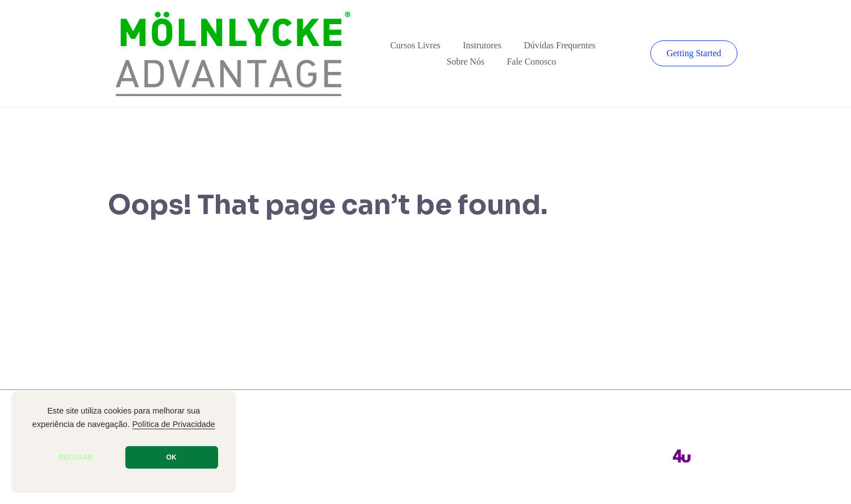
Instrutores (482, 45)
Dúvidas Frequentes (560, 45)
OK (171, 457)
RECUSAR (76, 457)
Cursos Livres (415, 45)
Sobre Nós (466, 62)
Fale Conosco (532, 62)
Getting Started (694, 53)
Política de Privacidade (174, 424)
